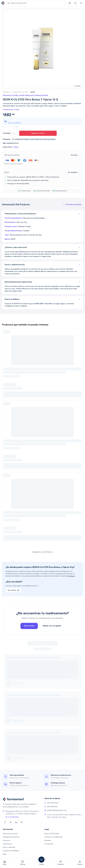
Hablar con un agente (52, 631)
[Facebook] (5, 822)
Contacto (6, 841)
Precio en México (42, 299)
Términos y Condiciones (53, 837)
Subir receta (29, 631)
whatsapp (71, 576)
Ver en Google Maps (12, 817)
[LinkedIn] (16, 822)
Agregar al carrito (38, 133)
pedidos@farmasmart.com (55, 810)
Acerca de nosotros (10, 834)
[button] (36, 3)
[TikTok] (22, 822)
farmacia (6, 92)
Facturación (49, 844)
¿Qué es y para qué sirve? (42, 247)
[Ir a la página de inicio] (3, 3)
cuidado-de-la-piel (20, 92)
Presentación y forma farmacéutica (42, 214)
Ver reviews (13, 590)
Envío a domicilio (9, 847)
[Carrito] (75, 3)
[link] (33, 92)
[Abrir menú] (81, 3)
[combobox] (15, 133)
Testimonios (7, 844)
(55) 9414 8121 (51, 807)
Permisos (48, 841)
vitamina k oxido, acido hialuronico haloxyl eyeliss (34, 139)
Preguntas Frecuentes (11, 837)
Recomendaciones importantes (42, 282)
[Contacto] (70, 3)
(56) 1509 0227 (52, 803)
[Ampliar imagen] (77, 86)
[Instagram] (11, 822)
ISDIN (16, 147)
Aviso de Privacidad (52, 834)
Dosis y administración (42, 265)
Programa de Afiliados (11, 851)
